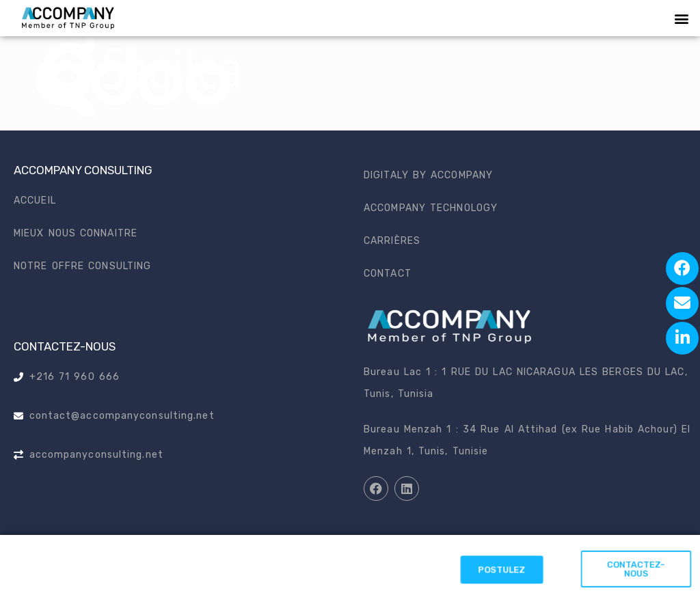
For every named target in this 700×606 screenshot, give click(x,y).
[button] (682, 18)
